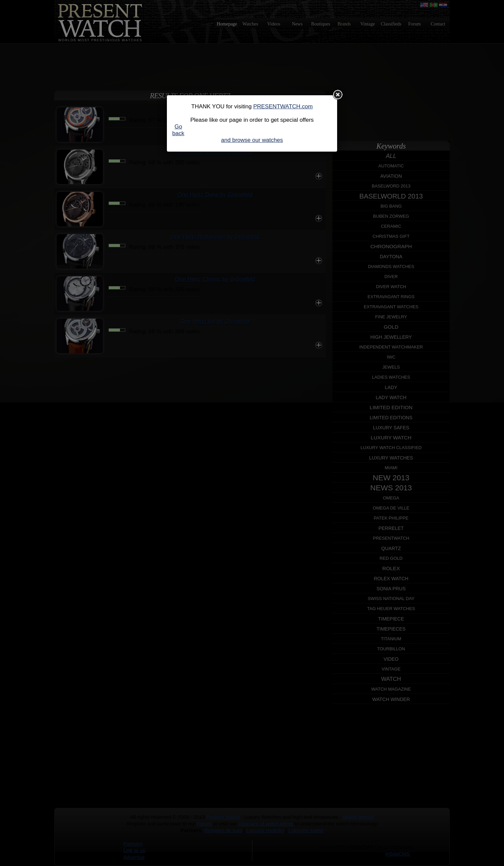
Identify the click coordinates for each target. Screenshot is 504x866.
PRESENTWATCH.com (283, 106)
